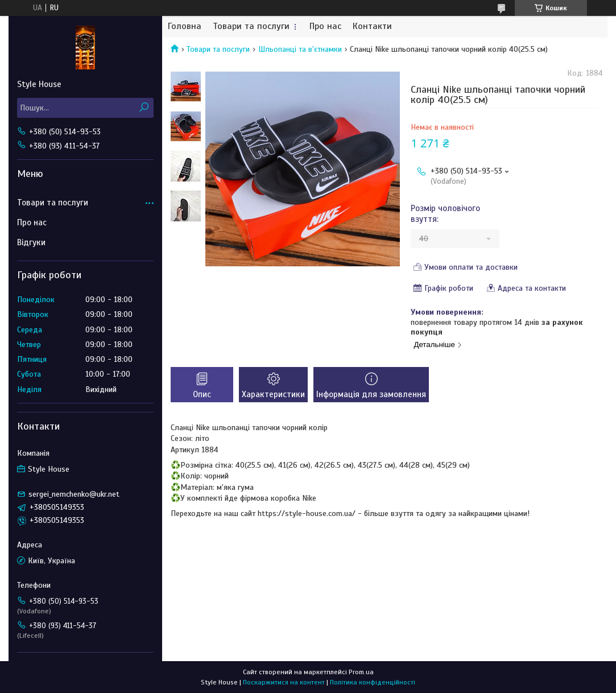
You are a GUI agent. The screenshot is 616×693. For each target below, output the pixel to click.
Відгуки (31, 242)
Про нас (325, 26)
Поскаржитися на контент (284, 682)
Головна (185, 26)
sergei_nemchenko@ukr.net (74, 494)
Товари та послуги (251, 26)
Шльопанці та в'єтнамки (300, 49)
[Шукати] (144, 108)
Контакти (372, 26)
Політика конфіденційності (373, 682)
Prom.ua (361, 672)
